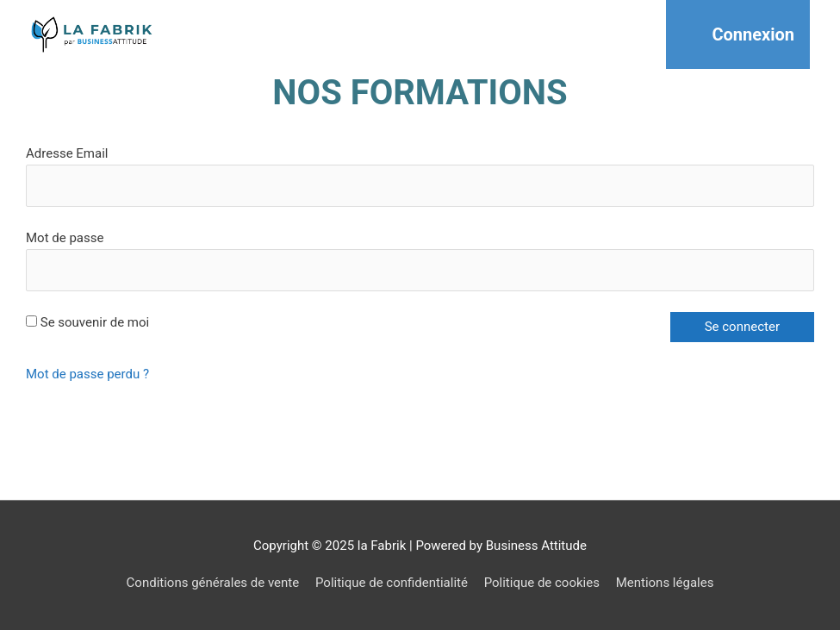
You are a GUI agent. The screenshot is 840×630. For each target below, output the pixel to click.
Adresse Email (67, 153)
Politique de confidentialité (392, 583)
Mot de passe (65, 238)
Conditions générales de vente (213, 583)
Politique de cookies (542, 583)
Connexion (753, 34)
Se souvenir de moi (87, 322)
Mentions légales (665, 583)
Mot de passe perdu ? (87, 374)
